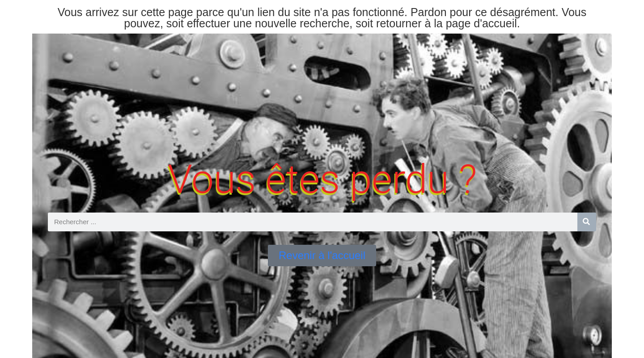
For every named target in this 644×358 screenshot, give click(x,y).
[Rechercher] (587, 222)
